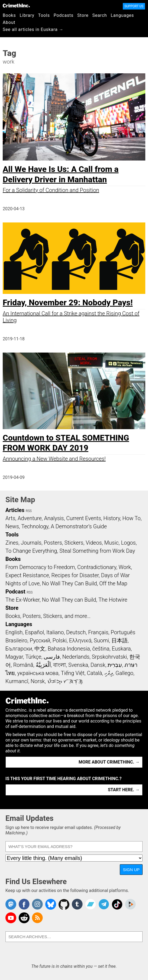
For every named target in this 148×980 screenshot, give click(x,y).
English (14, 632)
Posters (53, 543)
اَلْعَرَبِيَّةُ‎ (43, 665)
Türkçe (33, 657)
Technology (35, 526)
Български (19, 649)
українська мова (38, 673)
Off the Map (113, 583)
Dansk (98, 665)
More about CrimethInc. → (109, 762)
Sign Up (131, 870)
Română (23, 665)
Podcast (15, 592)
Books (9, 15)
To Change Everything (31, 551)
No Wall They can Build (69, 600)
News (12, 526)
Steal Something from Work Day (97, 551)
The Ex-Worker (22, 600)
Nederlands (76, 657)
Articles (15, 510)
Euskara (121, 649)
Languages (122, 15)
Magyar (14, 657)
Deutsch (76, 632)
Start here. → (124, 790)
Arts (10, 518)
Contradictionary (97, 567)
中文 (40, 649)
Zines (12, 543)
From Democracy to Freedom (40, 567)
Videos (94, 543)
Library (27, 15)
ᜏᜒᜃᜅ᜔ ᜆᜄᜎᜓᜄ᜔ (65, 681)
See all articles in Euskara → (33, 29)
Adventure (30, 518)
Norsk (38, 681)
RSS (29, 511)
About (9, 22)
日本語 (120, 640)
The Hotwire (113, 600)
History (112, 518)
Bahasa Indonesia (69, 649)
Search (100, 15)
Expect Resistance (27, 575)
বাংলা (59, 665)
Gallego (124, 673)
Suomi (101, 640)
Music (111, 543)
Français (98, 632)
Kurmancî (17, 681)
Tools (44, 15)
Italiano (55, 632)
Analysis (54, 518)
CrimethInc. (16, 5)
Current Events (83, 518)
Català (95, 673)
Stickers (74, 543)
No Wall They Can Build (70, 583)
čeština (101, 649)
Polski (60, 640)
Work (125, 567)
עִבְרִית (115, 665)
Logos (128, 543)
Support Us (134, 6)
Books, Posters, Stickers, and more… (48, 616)
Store (83, 15)
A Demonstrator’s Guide (79, 526)
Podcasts (64, 15)
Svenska (78, 665)
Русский (40, 640)
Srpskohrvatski (110, 657)
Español (34, 632)
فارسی (52, 657)
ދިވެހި (109, 673)
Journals (31, 543)
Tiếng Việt (73, 673)
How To (132, 518)
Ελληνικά (80, 640)
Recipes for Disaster (75, 575)
